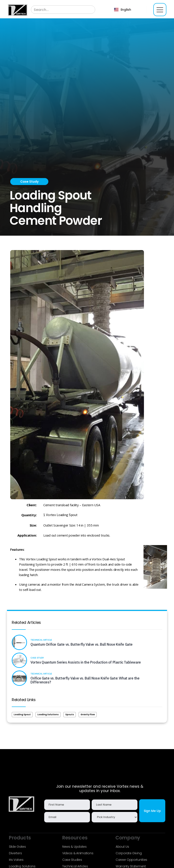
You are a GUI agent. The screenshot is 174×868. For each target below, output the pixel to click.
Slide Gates (17, 847)
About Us (122, 847)
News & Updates (74, 847)
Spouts (70, 714)
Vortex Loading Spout (62, 515)
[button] (123, 10)
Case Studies (72, 860)
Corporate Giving (129, 853)
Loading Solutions (48, 714)
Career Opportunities (131, 860)
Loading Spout (22, 714)
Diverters (15, 853)
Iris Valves (16, 860)
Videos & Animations (78, 853)
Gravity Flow (88, 714)
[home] (18, 10)
